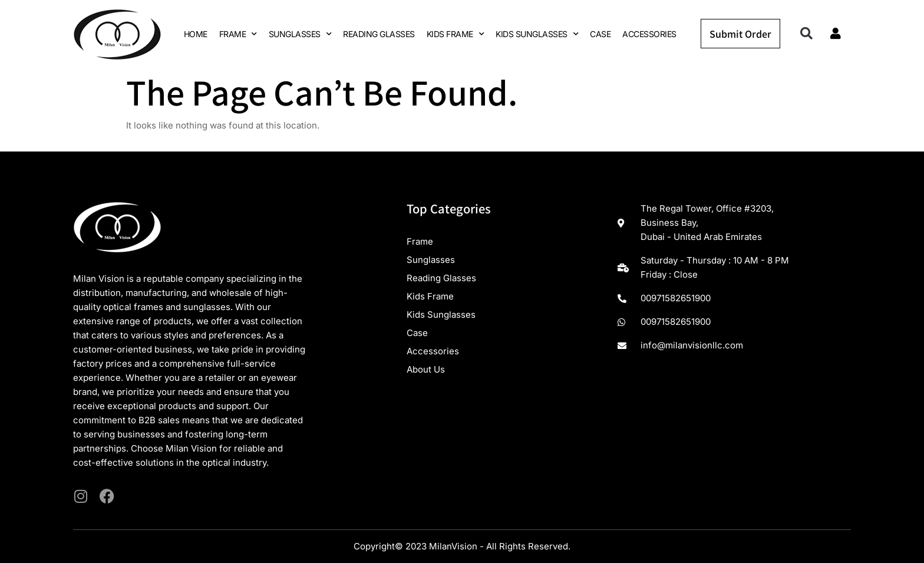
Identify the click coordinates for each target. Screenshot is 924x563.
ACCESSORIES (649, 34)
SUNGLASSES (300, 34)
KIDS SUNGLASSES (537, 34)
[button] (806, 34)
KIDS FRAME (456, 34)
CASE (600, 34)
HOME (196, 34)
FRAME (238, 34)
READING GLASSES (379, 34)
